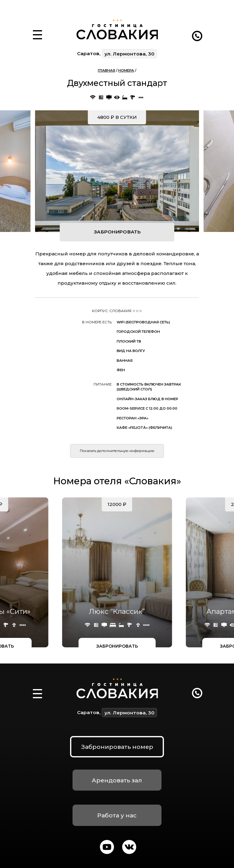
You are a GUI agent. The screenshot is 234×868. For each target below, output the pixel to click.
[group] (117, 171)
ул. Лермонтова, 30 (129, 54)
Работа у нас (117, 815)
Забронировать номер (117, 747)
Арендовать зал (117, 780)
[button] (38, 28)
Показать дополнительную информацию (117, 451)
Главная (106, 70)
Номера (126, 70)
